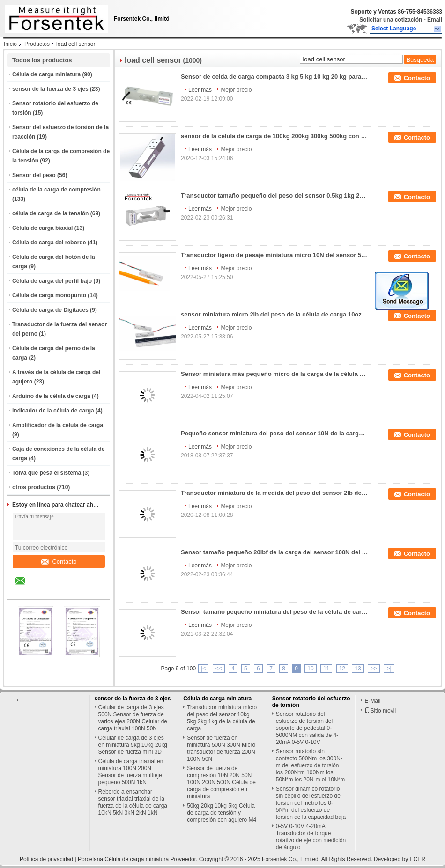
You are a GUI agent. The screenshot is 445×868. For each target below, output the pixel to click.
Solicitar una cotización (391, 20)
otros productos (34, 487)
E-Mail (372, 701)
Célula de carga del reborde (49, 243)
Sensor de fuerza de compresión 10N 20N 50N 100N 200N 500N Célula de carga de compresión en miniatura (221, 782)
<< (219, 669)
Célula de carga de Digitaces (50, 310)
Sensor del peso (34, 175)
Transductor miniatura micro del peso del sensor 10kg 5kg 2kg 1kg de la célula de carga (222, 718)
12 (342, 669)
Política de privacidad (46, 859)
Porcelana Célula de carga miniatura (123, 859)
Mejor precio (236, 90)
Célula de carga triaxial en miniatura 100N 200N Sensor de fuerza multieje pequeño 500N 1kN (131, 772)
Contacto (59, 562)
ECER (418, 859)
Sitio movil (380, 711)
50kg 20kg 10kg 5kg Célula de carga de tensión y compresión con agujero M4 (222, 813)
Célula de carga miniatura (46, 74)
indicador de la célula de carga (53, 411)
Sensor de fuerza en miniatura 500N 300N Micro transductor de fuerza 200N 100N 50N (221, 748)
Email (435, 20)
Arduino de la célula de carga (51, 396)
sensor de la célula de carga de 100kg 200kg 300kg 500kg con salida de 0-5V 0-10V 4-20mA (274, 136)
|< (203, 669)
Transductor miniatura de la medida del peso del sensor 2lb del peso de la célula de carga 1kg (274, 493)
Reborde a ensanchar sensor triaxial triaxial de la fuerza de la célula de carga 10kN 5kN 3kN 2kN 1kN (133, 802)
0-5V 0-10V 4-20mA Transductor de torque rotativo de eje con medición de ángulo (311, 837)
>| (389, 669)
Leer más (200, 90)
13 (358, 669)
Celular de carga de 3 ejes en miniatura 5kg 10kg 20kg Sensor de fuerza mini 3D (133, 745)
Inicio (10, 44)
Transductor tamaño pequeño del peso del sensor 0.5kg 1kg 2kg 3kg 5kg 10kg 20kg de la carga (274, 195)
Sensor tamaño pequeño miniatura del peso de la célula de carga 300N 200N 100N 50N (274, 612)
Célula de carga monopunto (49, 295)
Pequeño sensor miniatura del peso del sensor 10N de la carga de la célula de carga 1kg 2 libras (274, 433)
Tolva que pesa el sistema (47, 473)
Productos (37, 44)
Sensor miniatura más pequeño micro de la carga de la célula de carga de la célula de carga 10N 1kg (274, 374)
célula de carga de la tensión (50, 213)
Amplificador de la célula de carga (58, 425)
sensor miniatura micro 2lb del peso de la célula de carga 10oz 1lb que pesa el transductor (274, 314)
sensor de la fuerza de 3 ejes (50, 89)
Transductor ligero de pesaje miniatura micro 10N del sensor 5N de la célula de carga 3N (274, 255)
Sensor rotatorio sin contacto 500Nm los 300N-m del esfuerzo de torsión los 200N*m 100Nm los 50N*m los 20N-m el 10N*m (310, 765)
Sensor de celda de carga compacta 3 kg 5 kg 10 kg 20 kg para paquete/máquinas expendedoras (274, 77)
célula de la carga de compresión (56, 190)
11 (326, 669)
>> (374, 669)
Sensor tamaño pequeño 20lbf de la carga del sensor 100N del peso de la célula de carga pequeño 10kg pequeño (274, 552)
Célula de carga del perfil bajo (52, 281)
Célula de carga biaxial (42, 228)
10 (310, 669)
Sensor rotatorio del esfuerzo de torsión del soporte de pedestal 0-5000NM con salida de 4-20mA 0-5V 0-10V (307, 728)
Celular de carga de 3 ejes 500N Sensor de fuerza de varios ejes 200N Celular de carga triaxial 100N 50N (133, 718)
